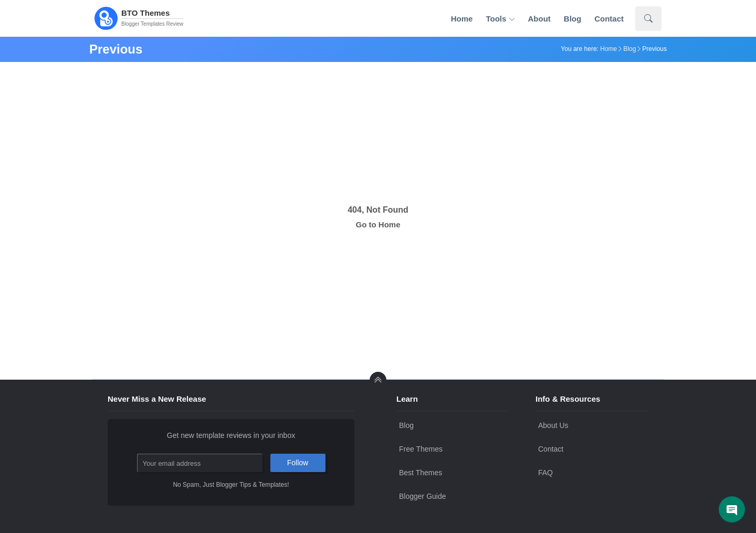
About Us (553, 425)
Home (462, 19)
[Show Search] (648, 19)
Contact (609, 19)
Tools (500, 19)
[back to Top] (378, 380)
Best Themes (421, 473)
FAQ (545, 473)
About (539, 19)
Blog (573, 19)
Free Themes (421, 449)
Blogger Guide (423, 496)
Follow (298, 463)
